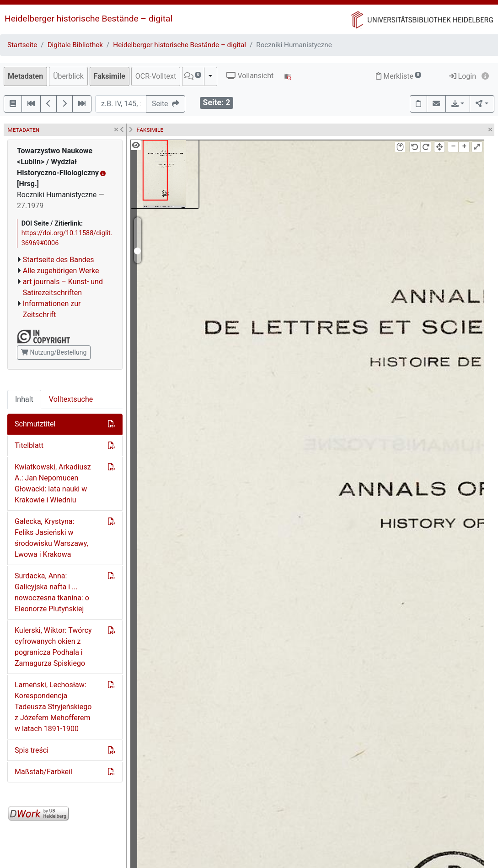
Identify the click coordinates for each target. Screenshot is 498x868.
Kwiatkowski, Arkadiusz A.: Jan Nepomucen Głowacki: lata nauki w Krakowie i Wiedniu (53, 483)
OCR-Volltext (156, 76)
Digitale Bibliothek (75, 45)
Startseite (22, 45)
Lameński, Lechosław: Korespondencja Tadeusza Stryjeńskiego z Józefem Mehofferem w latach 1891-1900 (53, 707)
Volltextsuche (71, 399)
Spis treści (32, 750)
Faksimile (110, 76)
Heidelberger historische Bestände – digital (88, 19)
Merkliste (398, 76)
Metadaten (25, 76)
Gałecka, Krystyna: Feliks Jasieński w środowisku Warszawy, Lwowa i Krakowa (51, 538)
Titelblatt (29, 445)
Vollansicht (250, 76)
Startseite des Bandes (59, 260)
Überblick (68, 76)
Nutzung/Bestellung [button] (54, 352)
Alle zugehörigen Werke (61, 271)
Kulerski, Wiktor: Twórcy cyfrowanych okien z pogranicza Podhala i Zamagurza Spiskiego (53, 647)
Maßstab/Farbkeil (43, 772)
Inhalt (24, 399)
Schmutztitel (35, 424)
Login (463, 76)
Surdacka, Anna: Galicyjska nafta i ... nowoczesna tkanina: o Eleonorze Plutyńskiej (52, 592)
